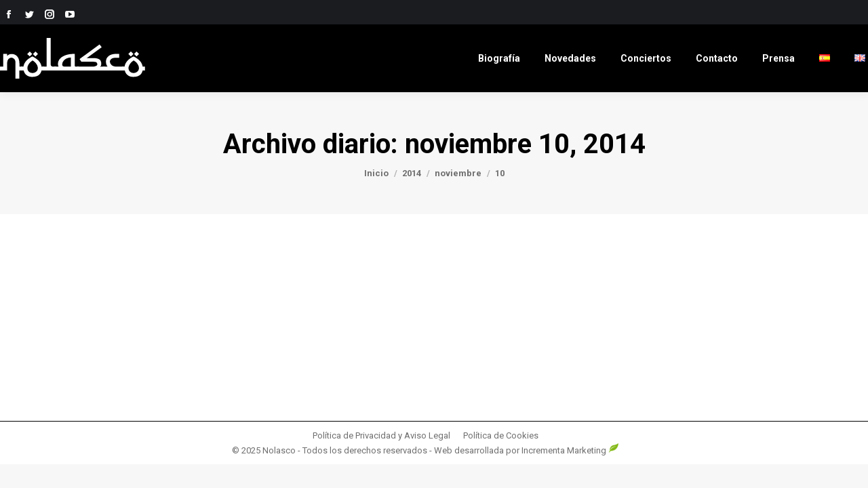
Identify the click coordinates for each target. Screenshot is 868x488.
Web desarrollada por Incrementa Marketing (527, 450)
